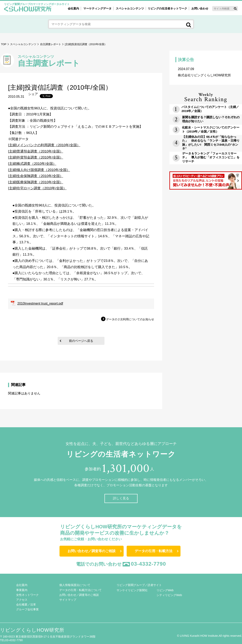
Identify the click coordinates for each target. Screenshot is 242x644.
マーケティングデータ (97, 8)
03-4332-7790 (148, 564)
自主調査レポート (51, 44)
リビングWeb (165, 590)
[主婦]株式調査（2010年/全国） (32, 164)
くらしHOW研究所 (28, 9)
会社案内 (73, 8)
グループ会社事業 (27, 609)
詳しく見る (121, 498)
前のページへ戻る (81, 341)
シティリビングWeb (169, 595)
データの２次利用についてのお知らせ (130, 319)
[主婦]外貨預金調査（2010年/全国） (36, 157)
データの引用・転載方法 (154, 551)
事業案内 (22, 590)
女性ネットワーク (27, 595)
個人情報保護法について (75, 585)
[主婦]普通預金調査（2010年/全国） (36, 151)
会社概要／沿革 (26, 605)
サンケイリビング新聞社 (132, 590)
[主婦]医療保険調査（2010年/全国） (36, 182)
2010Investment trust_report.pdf (40, 303)
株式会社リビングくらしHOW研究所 (206, 72)
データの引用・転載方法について (80, 590)
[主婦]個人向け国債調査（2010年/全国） (39, 170)
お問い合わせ (200, 8)
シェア (33, 94)
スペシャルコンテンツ (23, 44)
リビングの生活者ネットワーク (167, 8)
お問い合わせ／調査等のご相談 (92, 551)
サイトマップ (68, 600)
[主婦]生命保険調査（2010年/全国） (36, 176)
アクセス (22, 600)
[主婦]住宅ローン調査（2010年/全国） (37, 188)
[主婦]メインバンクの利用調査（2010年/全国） (44, 145)
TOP (4, 44)
